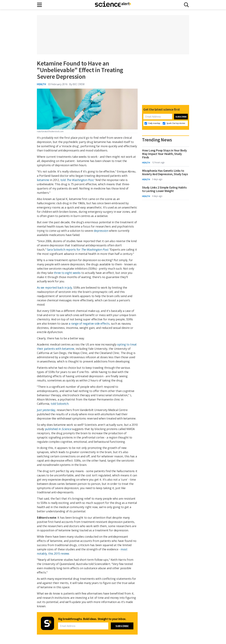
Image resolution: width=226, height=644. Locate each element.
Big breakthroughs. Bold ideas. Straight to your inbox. (92, 619)
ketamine (43, 180)
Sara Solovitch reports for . (78, 249)
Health (42, 84)
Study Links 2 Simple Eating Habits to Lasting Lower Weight (164, 189)
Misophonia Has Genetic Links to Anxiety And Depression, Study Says (165, 172)
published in (58, 429)
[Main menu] (40, 5)
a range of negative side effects (89, 323)
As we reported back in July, (55, 288)
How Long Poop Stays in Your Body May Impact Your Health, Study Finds (164, 154)
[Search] (186, 5)
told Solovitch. (60, 404)
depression (101, 231)
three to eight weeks (67, 273)
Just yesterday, (46, 410)
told (77, 180)
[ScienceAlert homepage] (113, 5)
